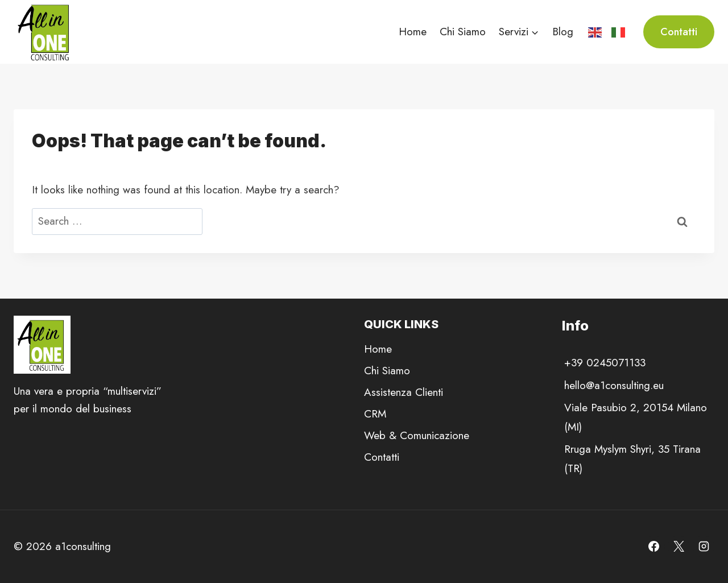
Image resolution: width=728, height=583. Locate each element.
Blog (563, 32)
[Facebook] (654, 547)
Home (413, 32)
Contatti (679, 32)
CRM (375, 414)
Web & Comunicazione (417, 435)
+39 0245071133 (605, 363)
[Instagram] (704, 547)
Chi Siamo (463, 32)
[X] (679, 547)
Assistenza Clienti (404, 392)
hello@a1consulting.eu (614, 385)
